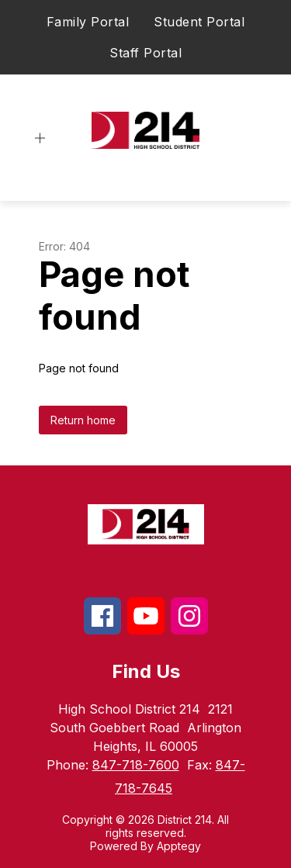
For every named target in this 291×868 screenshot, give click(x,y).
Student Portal (199, 22)
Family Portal (88, 22)
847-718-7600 (136, 765)
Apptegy (179, 846)
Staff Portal (145, 53)
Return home (83, 420)
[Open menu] (40, 138)
